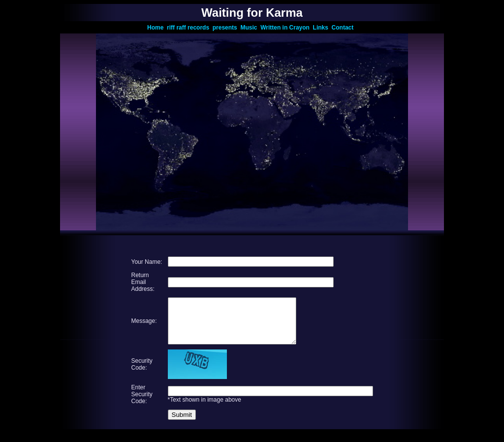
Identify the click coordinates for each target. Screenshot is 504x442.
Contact (344, 28)
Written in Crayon (286, 28)
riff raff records (190, 28)
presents (227, 28)
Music (250, 28)
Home (157, 28)
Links (322, 28)
